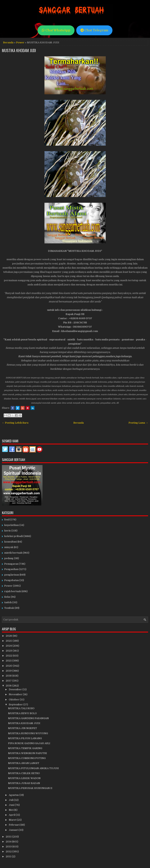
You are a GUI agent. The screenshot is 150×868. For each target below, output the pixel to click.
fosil (7, 520)
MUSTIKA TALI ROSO (21, 708)
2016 (9, 686)
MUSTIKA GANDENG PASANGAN (28, 718)
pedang (9, 558)
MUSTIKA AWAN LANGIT (24, 763)
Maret (13, 820)
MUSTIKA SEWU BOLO (22, 713)
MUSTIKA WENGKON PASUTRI (27, 753)
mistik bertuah (13, 553)
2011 (9, 856)
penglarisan (12, 575)
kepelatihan (11, 525)
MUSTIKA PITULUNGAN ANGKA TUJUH (33, 768)
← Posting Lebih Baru (15, 423)
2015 (9, 837)
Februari (15, 825)
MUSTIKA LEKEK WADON (24, 778)
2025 (9, 641)
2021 (9, 661)
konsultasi (11, 542)
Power (20, 42)
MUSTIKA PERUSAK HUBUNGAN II (30, 788)
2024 (9, 646)
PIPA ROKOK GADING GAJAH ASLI (29, 743)
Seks (7, 597)
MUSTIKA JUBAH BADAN (24, 783)
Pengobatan (11, 580)
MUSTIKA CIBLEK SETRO (24, 773)
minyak (9, 547)
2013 (9, 847)
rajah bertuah (13, 591)
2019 (9, 671)
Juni (12, 805)
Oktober (14, 700)
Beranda (8, 42)
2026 (9, 636)
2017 (9, 681)
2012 (9, 851)
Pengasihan (11, 569)
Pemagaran (11, 564)
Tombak (9, 608)
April (12, 815)
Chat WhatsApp (56, 30)
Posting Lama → (138, 423)
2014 (9, 842)
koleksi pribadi (14, 536)
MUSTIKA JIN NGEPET (23, 728)
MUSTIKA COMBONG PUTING (27, 758)
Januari (14, 830)
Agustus (14, 795)
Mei (11, 810)
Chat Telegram (94, 30)
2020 (9, 666)
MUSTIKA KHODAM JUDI (19, 50)
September (16, 704)
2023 (9, 651)
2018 (9, 676)
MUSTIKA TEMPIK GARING (25, 748)
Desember (16, 689)
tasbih (8, 602)
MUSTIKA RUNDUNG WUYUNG (28, 733)
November (16, 694)
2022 (9, 656)
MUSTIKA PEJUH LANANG (25, 738)
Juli (11, 800)
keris (7, 531)
